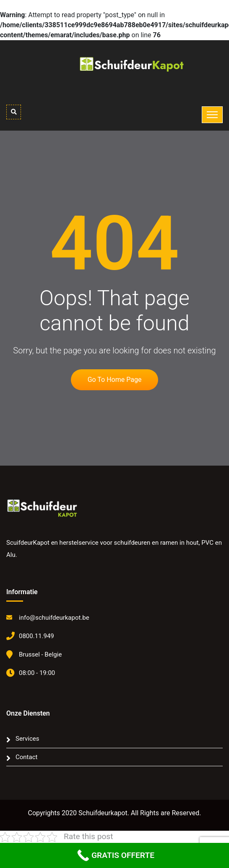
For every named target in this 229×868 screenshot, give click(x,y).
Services (27, 739)
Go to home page (115, 380)
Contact (26, 757)
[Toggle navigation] (212, 115)
